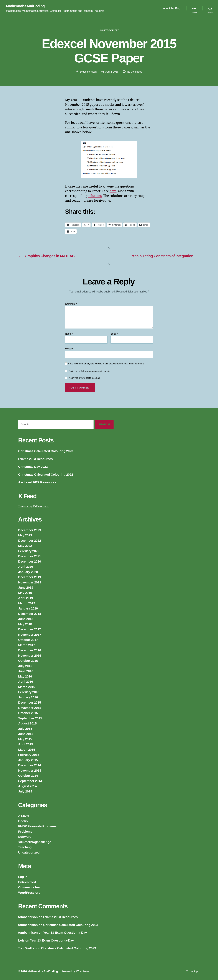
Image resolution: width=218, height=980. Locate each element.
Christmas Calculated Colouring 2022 (46, 474)
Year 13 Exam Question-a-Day (65, 933)
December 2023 (30, 530)
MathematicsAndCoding (25, 6)
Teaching (25, 847)
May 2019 (25, 593)
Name (69, 334)
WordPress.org (29, 893)
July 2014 (25, 791)
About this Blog (172, 8)
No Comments (135, 72)
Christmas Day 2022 (33, 467)
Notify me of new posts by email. (85, 378)
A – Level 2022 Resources (37, 482)
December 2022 (30, 541)
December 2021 (30, 556)
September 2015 (30, 718)
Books (23, 821)
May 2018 (25, 624)
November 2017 (30, 635)
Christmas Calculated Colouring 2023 (46, 451)
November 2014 (30, 770)
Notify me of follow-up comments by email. (89, 371)
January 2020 (28, 572)
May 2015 (25, 739)
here (113, 191)
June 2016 (26, 671)
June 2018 (26, 619)
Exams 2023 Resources (35, 459)
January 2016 (28, 697)
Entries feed (27, 882)
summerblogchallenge (35, 842)
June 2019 (26, 587)
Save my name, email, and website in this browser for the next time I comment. (106, 364)
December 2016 (30, 650)
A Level (24, 816)
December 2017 (30, 629)
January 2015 (28, 760)
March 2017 (27, 645)
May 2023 (25, 535)
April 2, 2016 (112, 72)
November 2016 (30, 655)
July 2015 (25, 729)
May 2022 (25, 546)
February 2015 (29, 755)
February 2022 (29, 551)
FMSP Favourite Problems (37, 826)
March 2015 (27, 750)
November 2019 (30, 582)
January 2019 (28, 608)
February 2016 (29, 692)
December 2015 (30, 702)
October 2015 (28, 713)
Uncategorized (109, 30)
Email (114, 334)
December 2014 (30, 765)
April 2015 (26, 744)
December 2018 (30, 614)
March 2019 (27, 603)
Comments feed (30, 887)
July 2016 (25, 666)
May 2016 (25, 676)
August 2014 (27, 786)
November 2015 (30, 708)
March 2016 (27, 687)
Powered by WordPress (75, 971)
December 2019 (30, 577)
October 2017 (28, 640)
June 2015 (26, 734)
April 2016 (26, 682)
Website (69, 349)
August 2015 (27, 723)
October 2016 (28, 661)
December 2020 (30, 561)
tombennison (90, 72)
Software (25, 837)
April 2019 (26, 598)
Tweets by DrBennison (34, 506)
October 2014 (28, 776)
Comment (71, 304)
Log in (23, 877)
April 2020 (26, 567)
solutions (95, 196)
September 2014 (30, 781)
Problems (25, 831)
